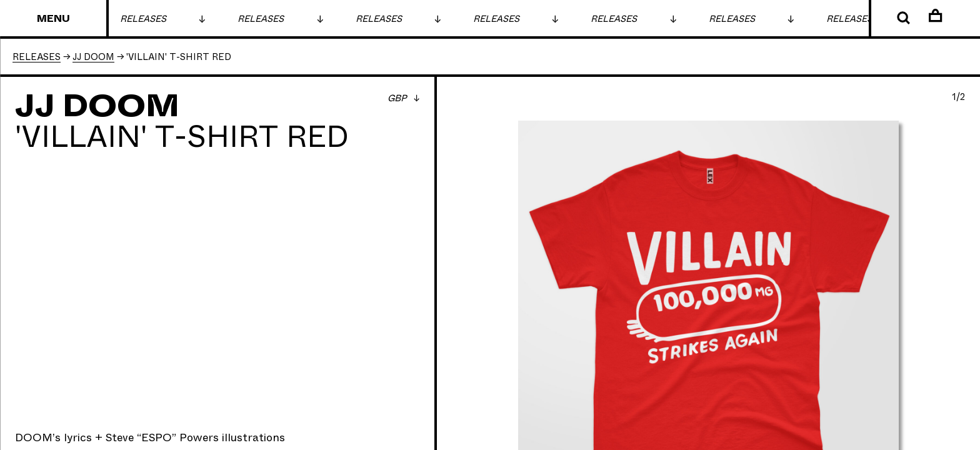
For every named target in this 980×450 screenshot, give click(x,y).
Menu (53, 19)
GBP (398, 98)
